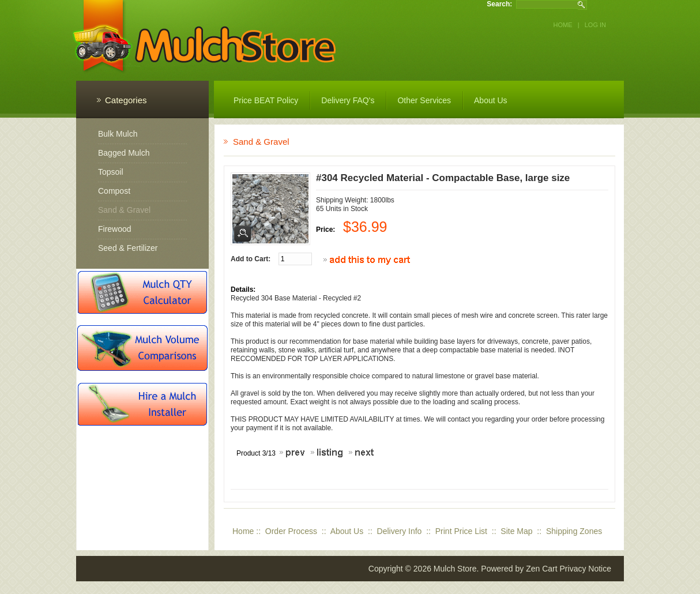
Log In (595, 25)
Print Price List (461, 531)
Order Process (291, 531)
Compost (114, 191)
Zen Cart (541, 569)
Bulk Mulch (118, 134)
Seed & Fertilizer (128, 248)
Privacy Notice (586, 569)
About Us (347, 531)
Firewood (115, 229)
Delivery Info (400, 531)
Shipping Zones (574, 531)
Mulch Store (455, 569)
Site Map (516, 531)
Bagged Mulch (124, 153)
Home (563, 25)
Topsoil (111, 172)
